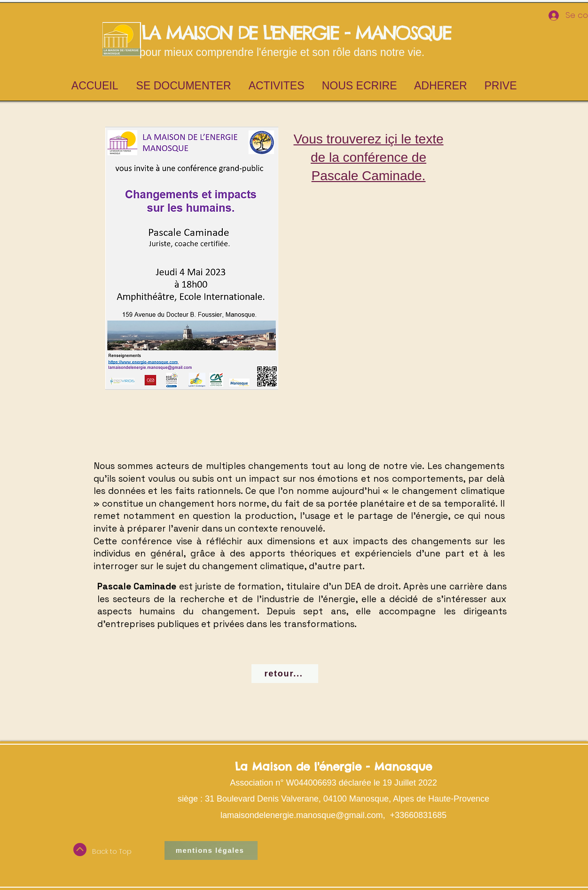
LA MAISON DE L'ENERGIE (237, 33)
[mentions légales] (211, 850)
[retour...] (285, 674)
